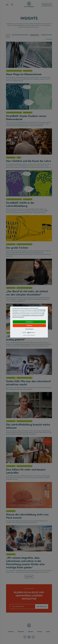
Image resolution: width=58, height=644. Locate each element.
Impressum (25, 335)
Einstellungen (29, 329)
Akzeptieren (29, 322)
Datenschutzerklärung (31, 335)
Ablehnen (29, 325)
